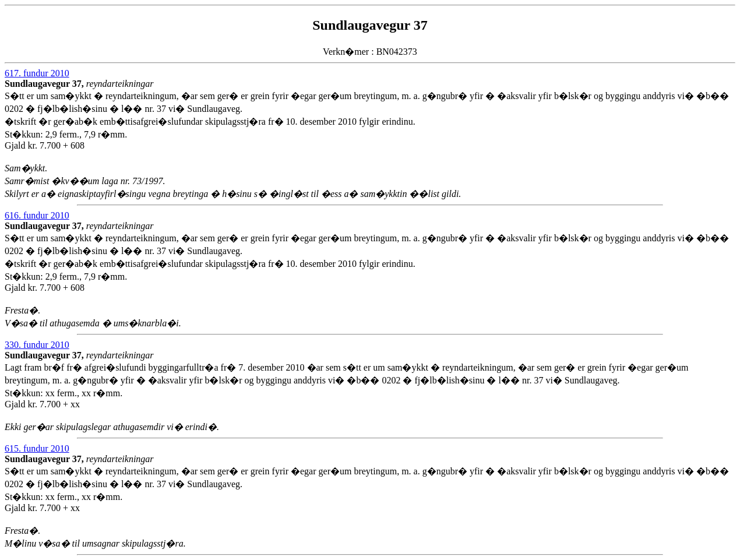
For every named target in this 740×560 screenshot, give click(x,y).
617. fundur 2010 (37, 73)
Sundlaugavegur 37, (45, 84)
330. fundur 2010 (37, 345)
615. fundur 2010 (37, 448)
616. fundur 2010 (37, 215)
